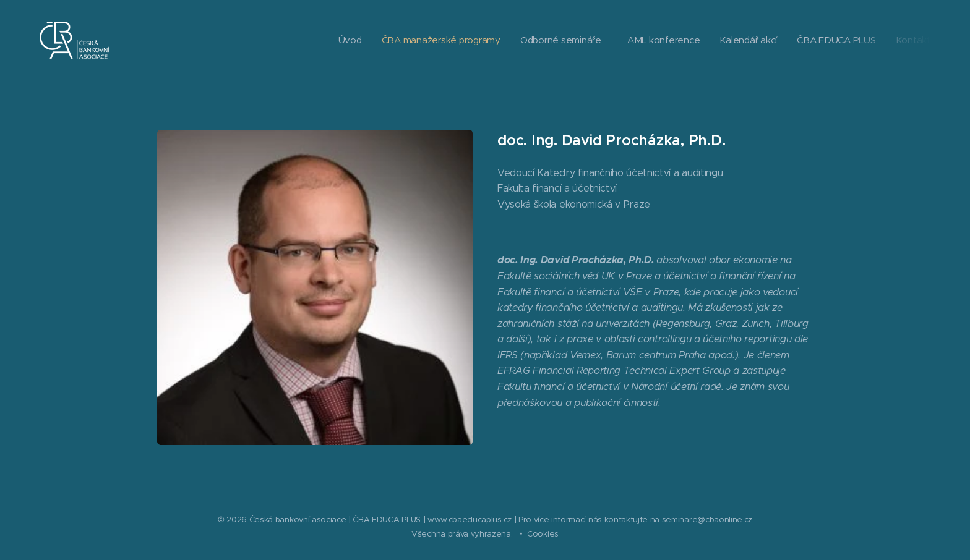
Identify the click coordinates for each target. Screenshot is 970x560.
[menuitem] (340, 40)
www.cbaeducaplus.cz (470, 520)
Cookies (543, 534)
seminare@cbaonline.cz (707, 520)
